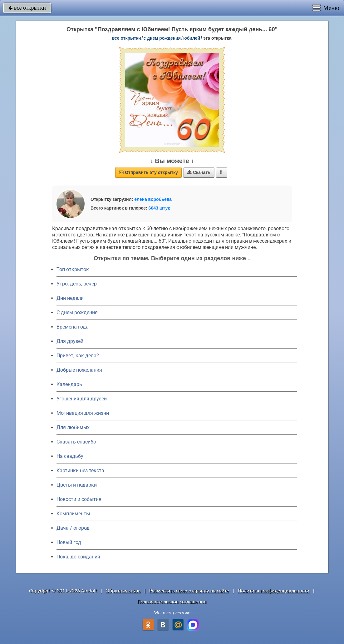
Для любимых (73, 427)
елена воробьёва (153, 199)
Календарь (69, 384)
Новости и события (79, 499)
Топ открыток (73, 269)
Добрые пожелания (79, 370)
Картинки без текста (80, 471)
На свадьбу (70, 456)
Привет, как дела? (78, 356)
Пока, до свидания (78, 557)
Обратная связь (123, 591)
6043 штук (159, 208)
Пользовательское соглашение (172, 602)
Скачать (199, 172)
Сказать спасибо (76, 442)
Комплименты (73, 514)
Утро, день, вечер (77, 284)
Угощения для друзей (82, 399)
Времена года (73, 327)
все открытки (27, 8)
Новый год (69, 542)
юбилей (192, 38)
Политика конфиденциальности (274, 591)
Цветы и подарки (77, 485)
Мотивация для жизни (83, 413)
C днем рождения (77, 312)
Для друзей (70, 341)
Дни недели (70, 298)
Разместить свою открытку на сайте (189, 591)
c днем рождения (162, 38)
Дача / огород (73, 528)
